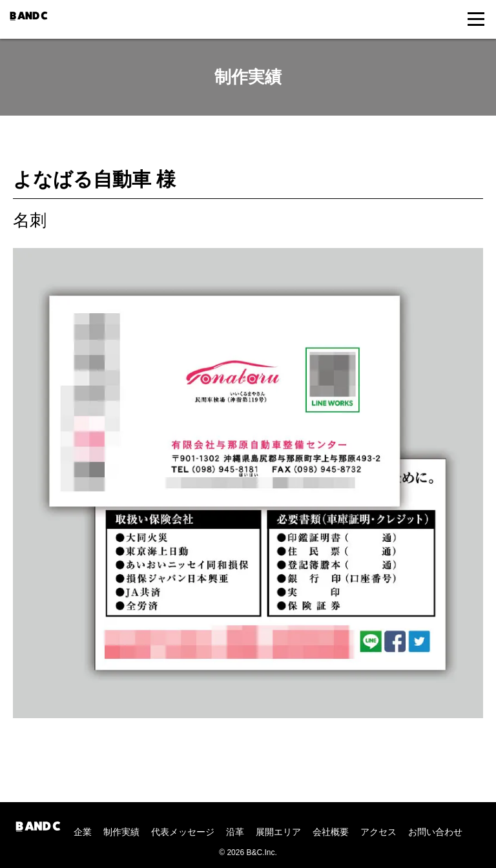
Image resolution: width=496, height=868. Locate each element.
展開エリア (278, 832)
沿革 (235, 832)
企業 (83, 832)
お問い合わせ (435, 832)
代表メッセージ (183, 832)
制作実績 (121, 832)
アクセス (378, 832)
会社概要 (331, 832)
